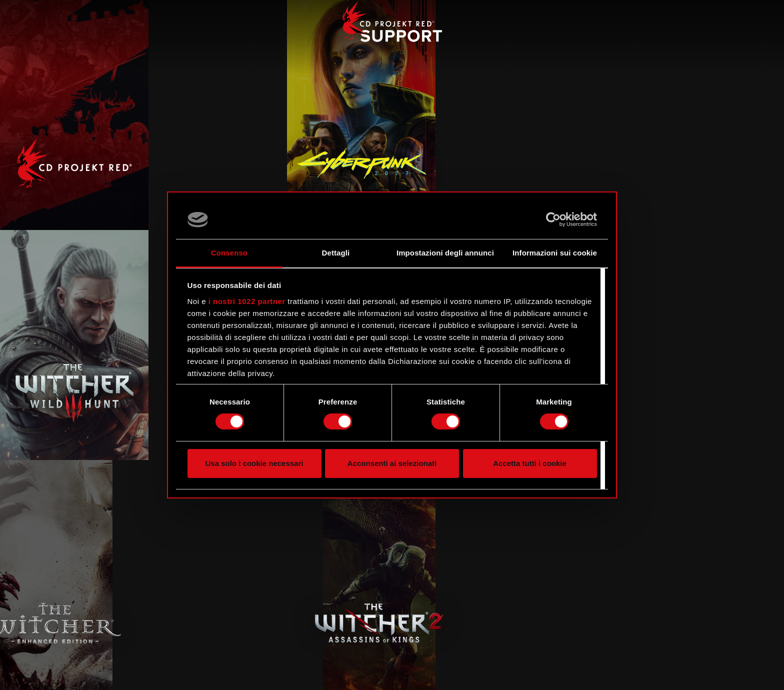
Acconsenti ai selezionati (392, 463)
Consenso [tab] (229, 253)
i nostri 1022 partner (247, 301)
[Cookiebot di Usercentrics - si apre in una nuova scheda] (553, 219)
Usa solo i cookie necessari (254, 463)
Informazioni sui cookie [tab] (555, 253)
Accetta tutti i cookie (530, 463)
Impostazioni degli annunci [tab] (445, 253)
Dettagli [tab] (336, 253)
